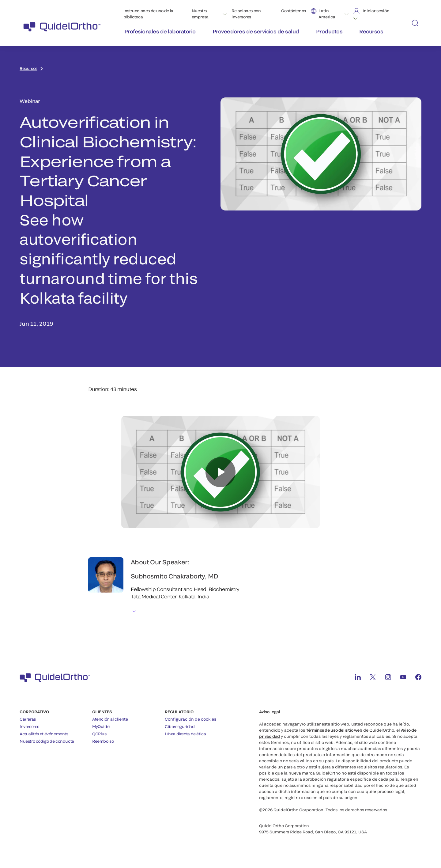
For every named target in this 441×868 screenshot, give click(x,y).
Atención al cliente (110, 719)
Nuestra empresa (200, 14)
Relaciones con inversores (246, 14)
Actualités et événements (44, 734)
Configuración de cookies (190, 719)
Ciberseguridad (180, 726)
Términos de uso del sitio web (334, 730)
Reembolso (103, 741)
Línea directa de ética (185, 734)
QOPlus (99, 734)
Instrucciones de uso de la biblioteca (148, 14)
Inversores (29, 726)
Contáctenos (294, 11)
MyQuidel (101, 726)
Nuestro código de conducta (47, 741)
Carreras (28, 719)
